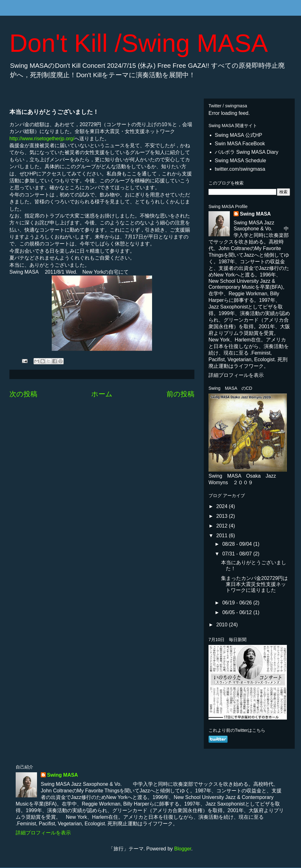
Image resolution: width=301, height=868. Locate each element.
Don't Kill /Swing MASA (139, 43)
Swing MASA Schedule (240, 161)
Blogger (183, 849)
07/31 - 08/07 (238, 554)
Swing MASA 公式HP (238, 135)
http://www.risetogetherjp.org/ (42, 139)
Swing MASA (255, 214)
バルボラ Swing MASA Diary (247, 152)
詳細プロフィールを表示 (236, 375)
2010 (223, 625)
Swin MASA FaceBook (240, 144)
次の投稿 (23, 394)
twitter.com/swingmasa (240, 169)
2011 (223, 536)
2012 (223, 526)
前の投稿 (180, 394)
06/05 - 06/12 (238, 612)
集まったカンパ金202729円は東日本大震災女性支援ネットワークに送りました (254, 584)
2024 (223, 506)
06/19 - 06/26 (238, 603)
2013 (223, 516)
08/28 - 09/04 (238, 544)
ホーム (102, 394)
